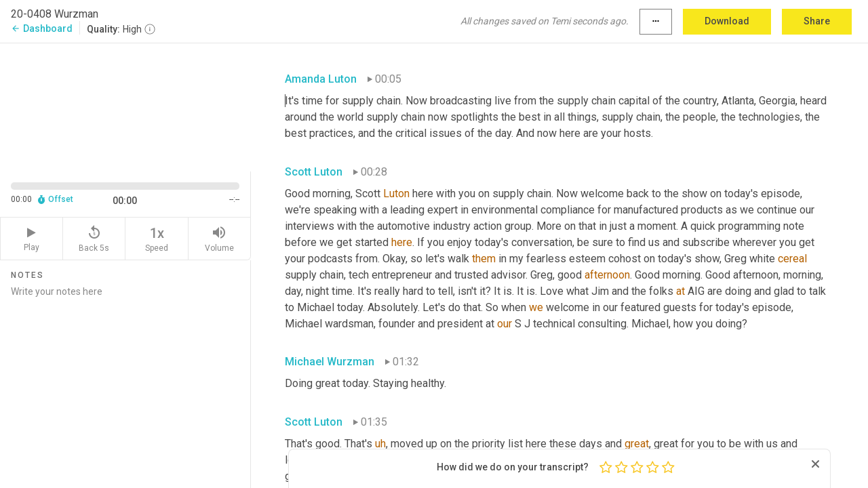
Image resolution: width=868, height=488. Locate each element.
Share (817, 21)
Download (727, 21)
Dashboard (42, 28)
